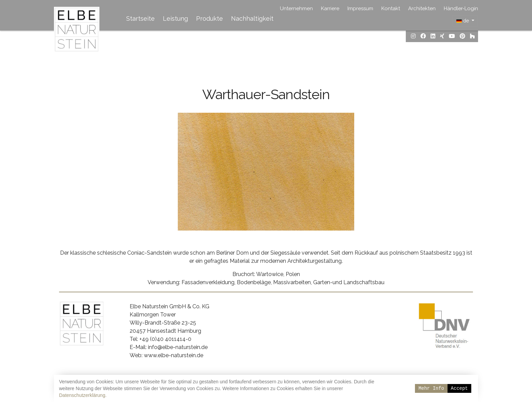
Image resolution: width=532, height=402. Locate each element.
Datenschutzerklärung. (83, 395)
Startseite (140, 19)
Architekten (422, 8)
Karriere (330, 8)
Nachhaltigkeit (252, 19)
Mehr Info (431, 388)
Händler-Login (461, 8)
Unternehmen (296, 8)
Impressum (360, 8)
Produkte (210, 19)
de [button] (463, 21)
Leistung (175, 19)
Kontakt (391, 8)
